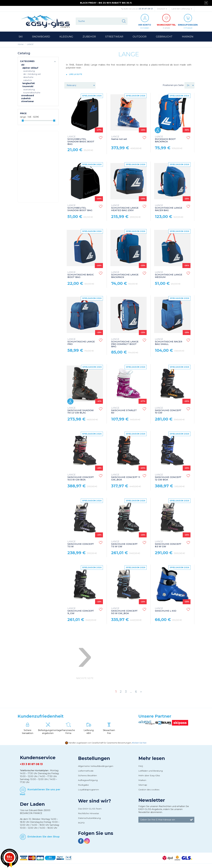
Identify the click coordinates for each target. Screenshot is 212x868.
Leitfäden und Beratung (151, 771)
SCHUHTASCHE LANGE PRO (81, 342)
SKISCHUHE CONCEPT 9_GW (81, 611)
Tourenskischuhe (32, 93)
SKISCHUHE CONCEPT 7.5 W (81, 544)
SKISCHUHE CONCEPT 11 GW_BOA (126, 477)
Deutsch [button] (162, 9)
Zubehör (28, 80)
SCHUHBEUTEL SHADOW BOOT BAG (80, 208)
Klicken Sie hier (139, 743)
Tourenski (28, 86)
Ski (23, 65)
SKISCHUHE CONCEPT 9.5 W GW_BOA (124, 611)
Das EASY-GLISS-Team (90, 809)
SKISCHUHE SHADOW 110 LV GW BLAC (81, 410)
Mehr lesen (152, 758)
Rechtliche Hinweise (88, 813)
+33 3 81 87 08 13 (31, 764)
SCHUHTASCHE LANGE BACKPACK (125, 275)
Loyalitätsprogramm (88, 790)
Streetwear (28, 101)
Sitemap (143, 785)
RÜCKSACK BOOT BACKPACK (165, 139)
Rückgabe (83, 785)
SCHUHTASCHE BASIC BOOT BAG (81, 275)
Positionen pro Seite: (173, 85)
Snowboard (28, 95)
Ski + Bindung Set (32, 74)
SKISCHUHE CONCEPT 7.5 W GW (124, 544)
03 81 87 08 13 (146, 9)
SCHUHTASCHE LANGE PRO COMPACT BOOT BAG (125, 343)
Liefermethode (86, 771)
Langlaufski (29, 83)
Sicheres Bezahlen (87, 775)
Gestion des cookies (149, 790)
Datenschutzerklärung (89, 818)
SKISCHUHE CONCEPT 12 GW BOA (168, 477)
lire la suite (76, 74)
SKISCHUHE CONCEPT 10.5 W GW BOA (81, 477)
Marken (142, 780)
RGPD (81, 823)
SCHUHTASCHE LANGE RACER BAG (169, 208)
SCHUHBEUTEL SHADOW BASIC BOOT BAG (81, 140)
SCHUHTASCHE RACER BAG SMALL (168, 342)
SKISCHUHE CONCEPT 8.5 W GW (168, 544)
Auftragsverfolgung (88, 780)
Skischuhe (28, 77)
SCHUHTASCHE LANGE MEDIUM (169, 275)
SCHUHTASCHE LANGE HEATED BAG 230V (125, 208)
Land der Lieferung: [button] (182, 9)
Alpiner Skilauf (30, 68)
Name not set (119, 138)
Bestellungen (94, 758)
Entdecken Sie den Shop (44, 837)
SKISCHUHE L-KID (166, 610)
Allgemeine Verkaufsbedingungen (96, 766)
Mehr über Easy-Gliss (149, 775)
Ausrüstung (29, 71)
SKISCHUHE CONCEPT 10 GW (168, 410)
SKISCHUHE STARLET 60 (124, 410)
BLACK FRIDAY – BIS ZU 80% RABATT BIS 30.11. (106, 3)
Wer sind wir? (95, 801)
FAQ (141, 766)
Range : (23, 117)
